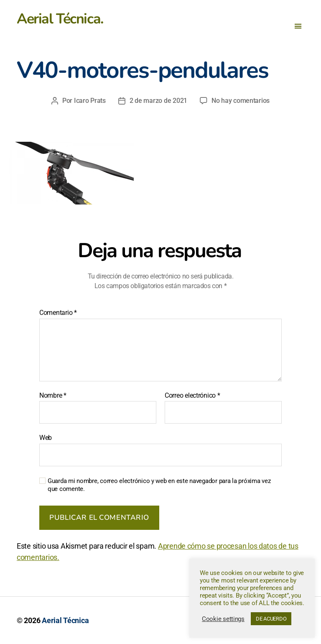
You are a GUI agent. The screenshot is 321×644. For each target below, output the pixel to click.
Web (46, 438)
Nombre (53, 396)
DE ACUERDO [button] (271, 619)
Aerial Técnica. (60, 19)
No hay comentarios (241, 101)
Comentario (58, 313)
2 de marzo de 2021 (158, 101)
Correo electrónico (192, 396)
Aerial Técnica (65, 620)
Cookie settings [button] (223, 619)
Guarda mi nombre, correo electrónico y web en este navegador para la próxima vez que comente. (159, 485)
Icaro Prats (90, 101)
